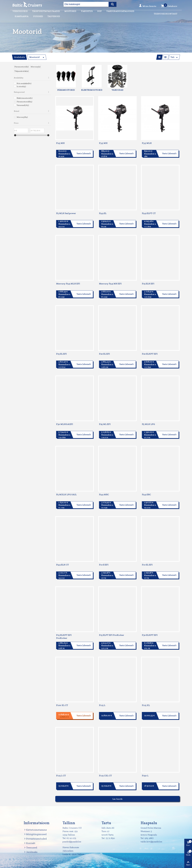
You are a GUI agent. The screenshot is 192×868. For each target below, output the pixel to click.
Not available (24, 83)
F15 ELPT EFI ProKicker (111, 635)
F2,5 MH (60, 143)
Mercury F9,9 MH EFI (110, 284)
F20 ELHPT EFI (150, 354)
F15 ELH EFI (148, 284)
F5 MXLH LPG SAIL (66, 494)
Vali (172, 57)
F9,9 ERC (146, 494)
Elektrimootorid (25, 98)
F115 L (102, 705)
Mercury (22, 117)
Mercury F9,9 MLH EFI (68, 284)
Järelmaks (30, 852)
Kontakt (172, 14)
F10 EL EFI (147, 565)
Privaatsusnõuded (35, 839)
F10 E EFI (104, 565)
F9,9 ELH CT (62, 565)
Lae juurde (117, 799)
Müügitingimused (35, 834)
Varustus (87, 11)
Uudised (38, 16)
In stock (21, 86)
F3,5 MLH (147, 143)
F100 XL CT (62, 705)
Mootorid (70, 11)
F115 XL (146, 705)
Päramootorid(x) (21, 67)
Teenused (160, 14)
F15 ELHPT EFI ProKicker (64, 636)
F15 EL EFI (61, 354)
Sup (99, 11)
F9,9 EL (103, 213)
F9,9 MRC (104, 494)
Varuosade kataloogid (120, 11)
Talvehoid (54, 16)
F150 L (145, 776)
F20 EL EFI (104, 354)
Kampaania (22, 16)
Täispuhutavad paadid (46, 11)
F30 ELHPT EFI (150, 635)
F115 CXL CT (105, 776)
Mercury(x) (36, 67)
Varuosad (23, 105)
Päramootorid (24, 102)
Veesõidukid (20, 11)
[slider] (15, 135)
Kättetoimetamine (35, 830)
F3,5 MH (103, 143)
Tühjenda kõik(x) (21, 71)
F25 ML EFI (105, 424)
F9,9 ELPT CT (149, 213)
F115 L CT (61, 776)
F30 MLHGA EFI (65, 424)
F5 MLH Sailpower (66, 213)
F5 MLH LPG (148, 424)
